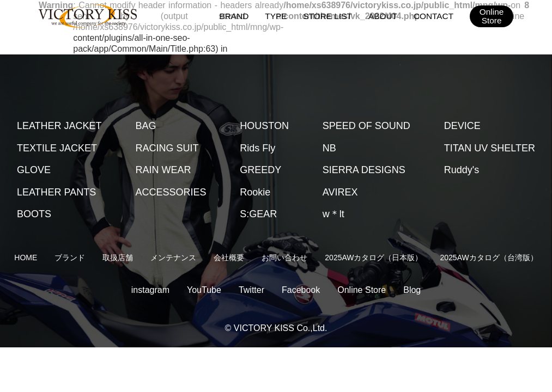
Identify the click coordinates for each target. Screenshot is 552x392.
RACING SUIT (167, 148)
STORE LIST (330, 16)
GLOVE (34, 170)
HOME (26, 258)
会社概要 (229, 258)
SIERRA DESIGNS (364, 170)
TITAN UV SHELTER (490, 148)
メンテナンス (173, 258)
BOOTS (34, 214)
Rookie (255, 192)
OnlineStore (491, 16)
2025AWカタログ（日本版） (374, 258)
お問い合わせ (284, 258)
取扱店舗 (118, 258)
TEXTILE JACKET (57, 148)
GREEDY (260, 170)
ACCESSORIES (171, 192)
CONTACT (434, 16)
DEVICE (462, 126)
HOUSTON (264, 126)
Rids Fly (257, 148)
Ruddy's (462, 170)
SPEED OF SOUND (366, 126)
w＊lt (333, 214)
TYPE (279, 16)
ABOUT (384, 16)
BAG (145, 126)
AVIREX (340, 192)
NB (329, 148)
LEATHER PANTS (56, 192)
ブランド (70, 258)
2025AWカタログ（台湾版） (489, 258)
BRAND (238, 16)
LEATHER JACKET (59, 126)
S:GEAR (258, 214)
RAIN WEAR (163, 170)
